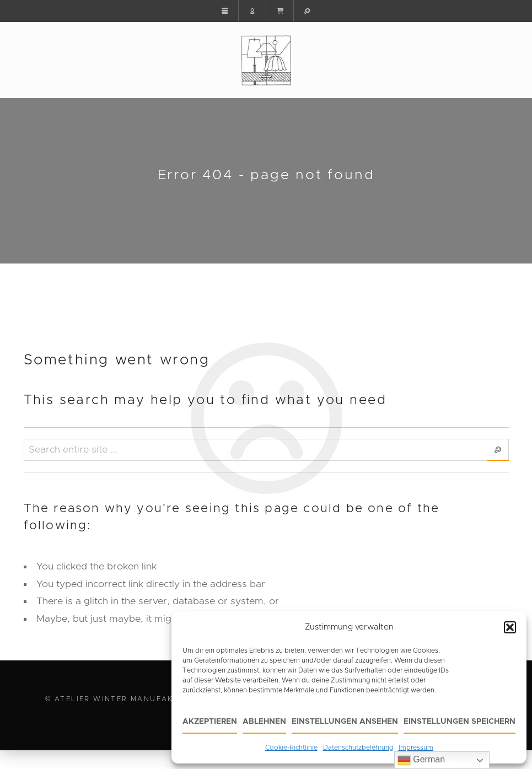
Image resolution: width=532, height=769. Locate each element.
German (421, 760)
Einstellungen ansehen (345, 722)
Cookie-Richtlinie (291, 748)
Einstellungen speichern (460, 722)
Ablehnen (264, 722)
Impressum (416, 748)
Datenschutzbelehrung (358, 748)
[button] (510, 627)
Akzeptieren (210, 722)
